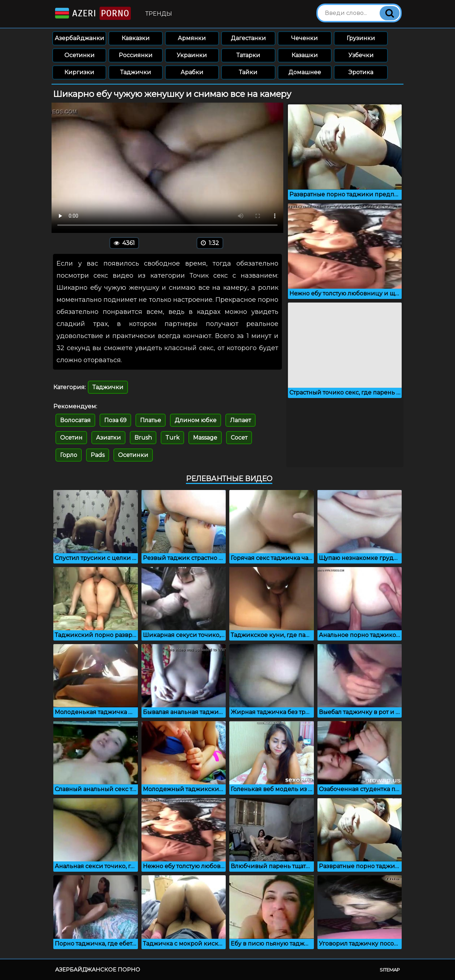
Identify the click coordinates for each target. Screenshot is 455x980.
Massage (205, 438)
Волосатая (75, 420)
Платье (151, 420)
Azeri (92, 13)
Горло (69, 455)
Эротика (361, 72)
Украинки (192, 55)
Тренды (159, 14)
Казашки (305, 55)
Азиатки (108, 438)
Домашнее (305, 72)
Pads (98, 455)
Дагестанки (248, 38)
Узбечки (361, 55)
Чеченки (304, 38)
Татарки (248, 55)
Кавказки (136, 38)
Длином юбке (196, 420)
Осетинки (79, 55)
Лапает (240, 420)
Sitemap (390, 970)
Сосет (239, 438)
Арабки (192, 72)
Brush (143, 438)
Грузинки (361, 38)
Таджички (136, 72)
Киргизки (79, 72)
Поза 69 (115, 420)
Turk (172, 438)
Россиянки (136, 55)
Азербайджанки (79, 38)
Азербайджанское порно (98, 970)
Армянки (192, 38)
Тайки (248, 72)
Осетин (71, 438)
